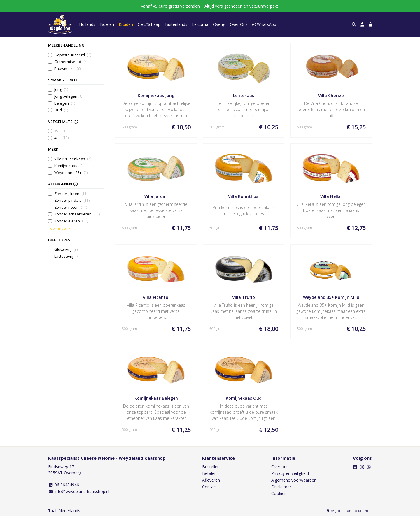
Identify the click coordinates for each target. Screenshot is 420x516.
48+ (61, 138)
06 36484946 (64, 485)
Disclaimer (281, 487)
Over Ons (239, 24)
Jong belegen (69, 96)
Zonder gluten (71, 194)
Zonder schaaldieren (77, 214)
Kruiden (126, 24)
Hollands (87, 24)
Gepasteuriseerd (73, 55)
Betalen (209, 473)
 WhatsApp (264, 24)
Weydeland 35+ (71, 173)
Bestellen (211, 467)
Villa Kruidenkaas (73, 159)
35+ (60, 131)
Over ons (280, 467)
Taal (52, 511)
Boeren (107, 24)
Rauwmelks (68, 69)
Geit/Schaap (149, 24)
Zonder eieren (71, 221)
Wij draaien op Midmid (349, 511)
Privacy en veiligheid (290, 473)
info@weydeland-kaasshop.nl (79, 491)
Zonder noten (71, 207)
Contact (210, 487)
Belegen (65, 103)
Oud (61, 110)
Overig (219, 24)
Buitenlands (176, 24)
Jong (61, 90)
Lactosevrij (67, 256)
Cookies (279, 493)
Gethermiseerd (71, 62)
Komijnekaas (69, 166)
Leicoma (200, 24)
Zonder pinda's (72, 200)
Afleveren (211, 480)
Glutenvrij (66, 249)
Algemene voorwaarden (294, 480)
